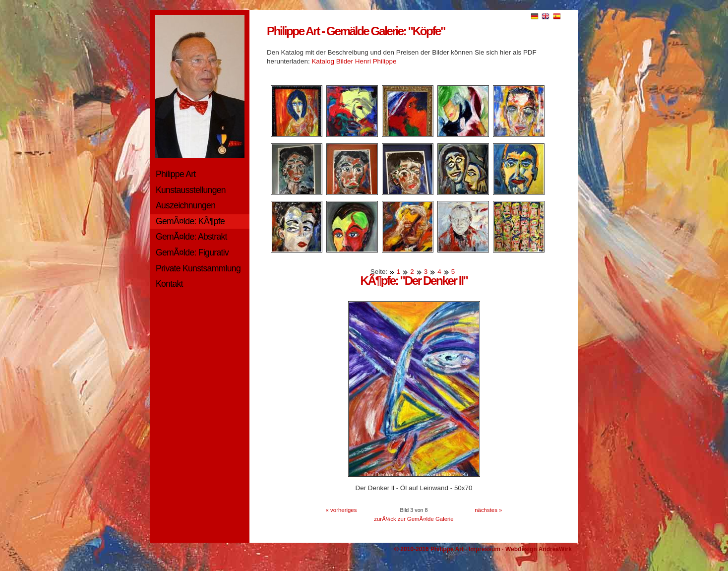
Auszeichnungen (185, 205)
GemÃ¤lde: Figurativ (192, 253)
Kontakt (169, 284)
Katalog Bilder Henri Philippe (354, 61)
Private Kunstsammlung (198, 268)
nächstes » (488, 510)
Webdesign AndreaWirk (539, 549)
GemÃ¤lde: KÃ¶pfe (190, 221)
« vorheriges (341, 510)
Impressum (485, 549)
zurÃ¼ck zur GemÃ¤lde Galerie (414, 519)
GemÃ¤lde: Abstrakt (191, 237)
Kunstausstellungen (191, 190)
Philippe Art (176, 174)
